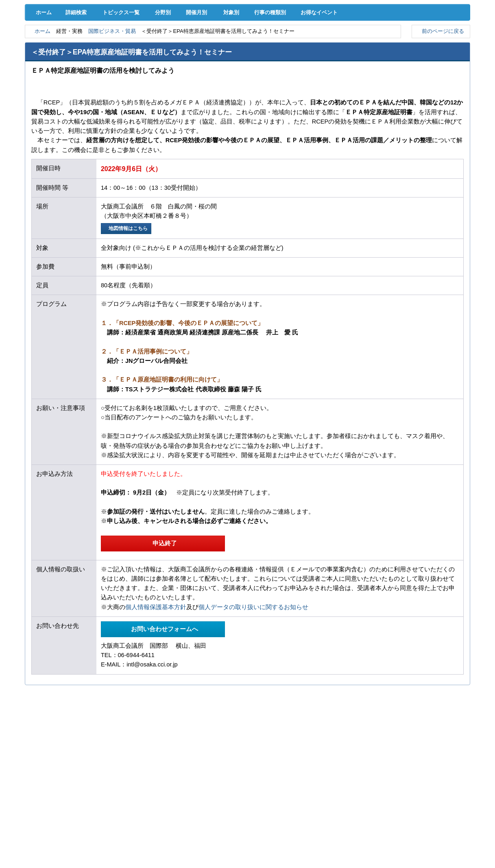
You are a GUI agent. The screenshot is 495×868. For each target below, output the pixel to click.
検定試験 (247, 61)
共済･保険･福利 (184, 44)
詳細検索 (78, 82)
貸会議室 (184, 61)
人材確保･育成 (247, 44)
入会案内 (443, 28)
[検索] (317, 28)
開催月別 (207, 82)
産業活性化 (311, 44)
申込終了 (163, 614)
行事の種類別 (289, 82)
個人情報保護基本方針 (156, 678)
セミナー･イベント (120, 61)
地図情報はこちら (127, 298)
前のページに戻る (441, 101)
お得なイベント (344, 82)
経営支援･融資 (57, 44)
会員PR (311, 61)
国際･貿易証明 (438, 44)
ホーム (42, 82)
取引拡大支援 (120, 44)
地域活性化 (375, 44)
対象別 (245, 82)
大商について (438, 61)
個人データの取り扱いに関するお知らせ (253, 678)
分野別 (168, 82)
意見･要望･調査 (57, 61)
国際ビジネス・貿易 (119, 101)
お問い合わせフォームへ (163, 700)
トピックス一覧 (124, 82)
